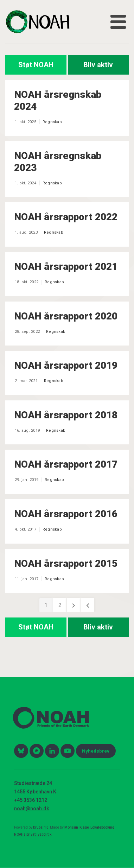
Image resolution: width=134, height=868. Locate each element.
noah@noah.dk (31, 809)
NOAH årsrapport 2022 (66, 217)
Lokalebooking (102, 827)
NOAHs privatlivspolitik (33, 834)
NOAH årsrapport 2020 (66, 316)
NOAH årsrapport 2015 (66, 563)
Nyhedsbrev (96, 751)
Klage (84, 827)
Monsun (71, 827)
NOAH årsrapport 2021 (66, 267)
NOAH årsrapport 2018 (66, 415)
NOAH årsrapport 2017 (66, 464)
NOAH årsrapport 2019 (66, 365)
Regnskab (52, 122)
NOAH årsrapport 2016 (66, 514)
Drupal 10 (41, 827)
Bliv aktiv (98, 65)
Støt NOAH (36, 65)
